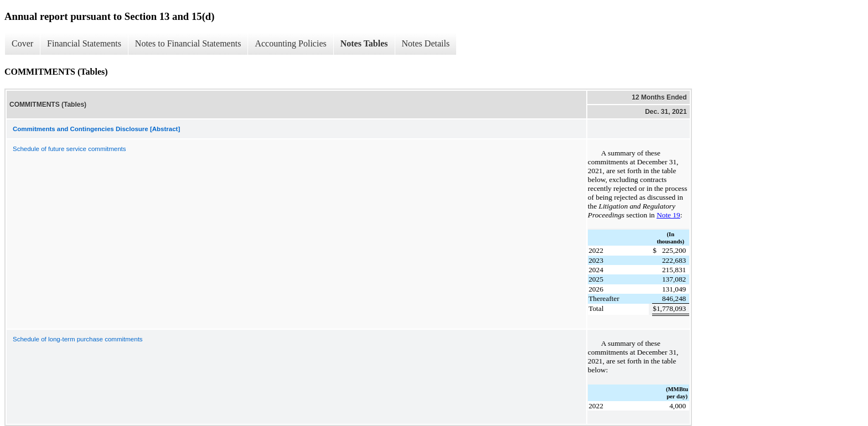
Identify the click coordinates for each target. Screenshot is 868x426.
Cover (22, 43)
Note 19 (668, 215)
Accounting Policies (290, 43)
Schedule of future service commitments (69, 149)
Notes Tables (364, 43)
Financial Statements (84, 43)
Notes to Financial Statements (188, 43)
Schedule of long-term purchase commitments (78, 339)
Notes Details (426, 43)
